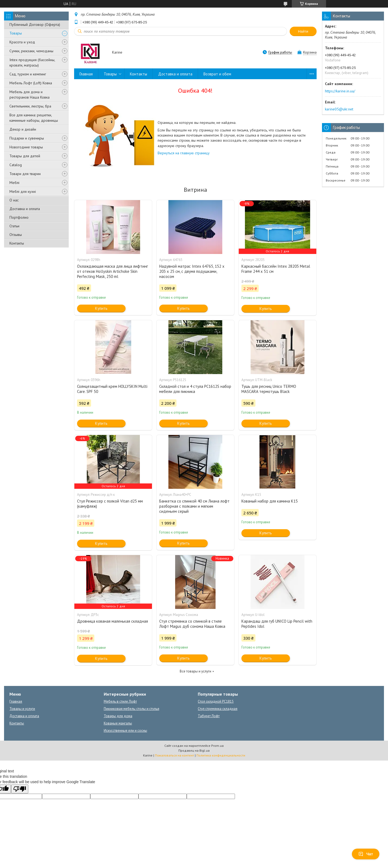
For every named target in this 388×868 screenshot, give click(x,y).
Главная (86, 74)
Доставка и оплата (25, 209)
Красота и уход (22, 42)
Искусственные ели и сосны (125, 731)
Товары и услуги (22, 709)
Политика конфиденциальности (221, 755)
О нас (14, 200)
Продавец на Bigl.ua (194, 750)
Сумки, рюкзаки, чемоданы (31, 51)
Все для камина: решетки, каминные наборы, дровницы (34, 118)
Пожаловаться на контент (174, 755)
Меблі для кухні (23, 191)
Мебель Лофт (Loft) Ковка (31, 83)
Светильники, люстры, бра (30, 106)
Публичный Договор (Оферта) (35, 25)
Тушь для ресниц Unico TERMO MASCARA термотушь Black (269, 389)
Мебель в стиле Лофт (120, 701)
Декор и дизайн (23, 129)
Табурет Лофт (209, 716)
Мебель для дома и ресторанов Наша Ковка (30, 95)
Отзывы (16, 235)
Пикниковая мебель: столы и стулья (131, 709)
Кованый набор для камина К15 (270, 501)
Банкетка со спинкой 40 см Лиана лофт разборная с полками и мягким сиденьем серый (194, 506)
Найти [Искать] (303, 31)
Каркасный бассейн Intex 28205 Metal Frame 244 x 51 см (276, 269)
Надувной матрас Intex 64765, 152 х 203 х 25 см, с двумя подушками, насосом (192, 271)
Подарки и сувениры (27, 138)
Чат (366, 854)
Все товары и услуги (195, 671)
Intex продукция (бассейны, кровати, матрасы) (32, 62)
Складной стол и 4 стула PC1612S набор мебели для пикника (195, 389)
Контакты (17, 243)
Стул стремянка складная (218, 709)
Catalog (16, 165)
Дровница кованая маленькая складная (112, 621)
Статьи (14, 226)
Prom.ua (217, 746)
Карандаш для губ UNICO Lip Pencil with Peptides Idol (277, 624)
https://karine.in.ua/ (340, 91)
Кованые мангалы (118, 723)
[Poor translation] (20, 789)
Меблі (14, 183)
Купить (101, 308)
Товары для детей (25, 156)
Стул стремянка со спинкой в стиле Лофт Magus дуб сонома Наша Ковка (192, 624)
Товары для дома (118, 716)
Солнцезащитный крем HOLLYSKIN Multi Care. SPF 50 (112, 389)
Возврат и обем (217, 74)
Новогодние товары (26, 147)
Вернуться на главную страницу (184, 153)
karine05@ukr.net (339, 109)
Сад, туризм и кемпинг (28, 74)
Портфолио (19, 217)
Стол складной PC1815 (216, 701)
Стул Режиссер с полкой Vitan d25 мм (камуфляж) (110, 504)
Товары (16, 33)
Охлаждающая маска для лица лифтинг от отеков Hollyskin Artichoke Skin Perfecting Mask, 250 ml (112, 271)
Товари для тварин (25, 174)
